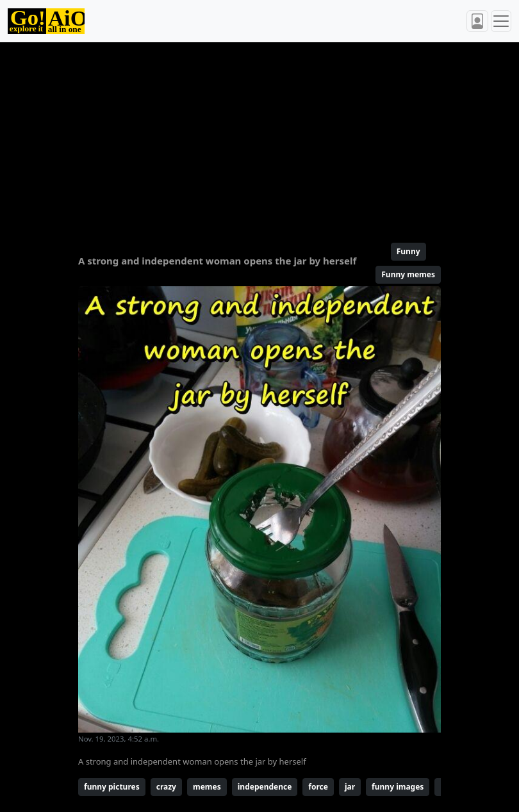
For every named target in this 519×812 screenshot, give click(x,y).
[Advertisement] (259, 137)
